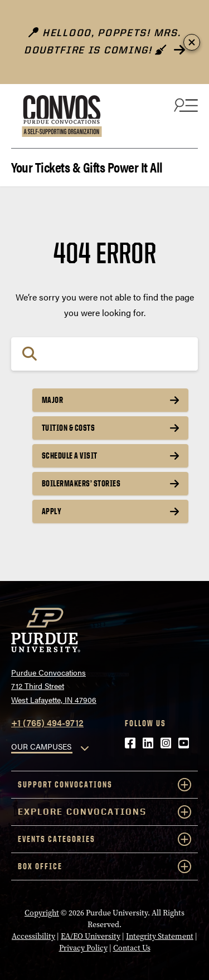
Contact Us (132, 948)
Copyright (42, 913)
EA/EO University (91, 936)
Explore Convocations (104, 812)
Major (53, 400)
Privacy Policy (83, 948)
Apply (52, 511)
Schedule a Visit (70, 455)
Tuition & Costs (69, 428)
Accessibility (33, 936)
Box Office (104, 866)
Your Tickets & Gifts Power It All (87, 166)
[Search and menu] (184, 105)
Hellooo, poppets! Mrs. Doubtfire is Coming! (102, 41)
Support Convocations (104, 785)
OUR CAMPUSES (41, 746)
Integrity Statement (160, 936)
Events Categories (104, 839)
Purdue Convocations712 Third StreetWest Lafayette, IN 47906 (54, 686)
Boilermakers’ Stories (81, 483)
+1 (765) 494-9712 (47, 723)
